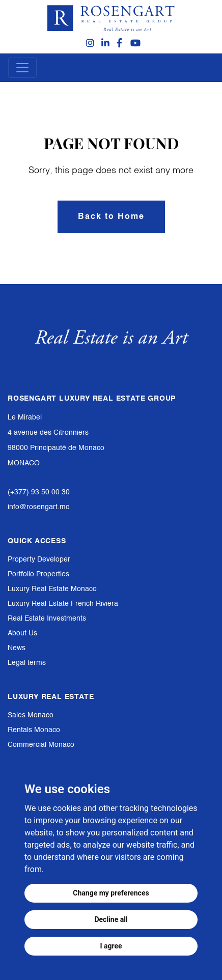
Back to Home (111, 217)
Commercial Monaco (41, 745)
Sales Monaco (31, 715)
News (17, 648)
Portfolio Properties (38, 574)
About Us (22, 633)
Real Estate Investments (47, 619)
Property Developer (39, 559)
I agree (111, 946)
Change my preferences (111, 893)
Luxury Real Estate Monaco (52, 589)
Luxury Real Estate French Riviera (63, 604)
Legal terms (27, 663)
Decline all (111, 919)
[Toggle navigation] (22, 68)
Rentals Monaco (34, 730)
